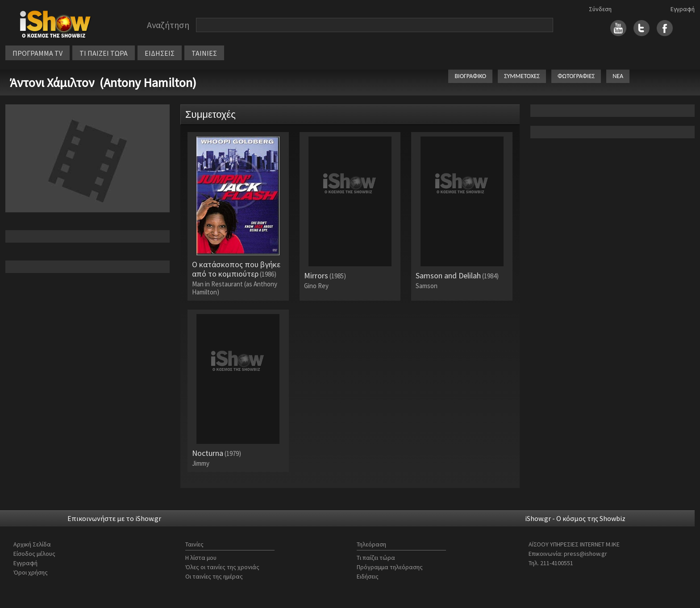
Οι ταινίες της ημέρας (214, 576)
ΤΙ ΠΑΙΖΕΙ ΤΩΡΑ (104, 53)
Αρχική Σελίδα (32, 544)
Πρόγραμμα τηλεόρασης (390, 567)
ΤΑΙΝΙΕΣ (204, 53)
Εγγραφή (683, 9)
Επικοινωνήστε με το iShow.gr (114, 518)
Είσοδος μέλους (34, 554)
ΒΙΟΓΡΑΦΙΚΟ (470, 76)
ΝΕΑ (618, 76)
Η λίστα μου (201, 558)
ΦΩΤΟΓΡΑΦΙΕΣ (576, 76)
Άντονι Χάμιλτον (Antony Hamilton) (103, 83)
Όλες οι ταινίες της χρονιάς (222, 567)
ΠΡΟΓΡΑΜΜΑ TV (37, 53)
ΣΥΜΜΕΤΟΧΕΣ (522, 76)
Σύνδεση (600, 9)
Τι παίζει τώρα (376, 558)
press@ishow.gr (585, 554)
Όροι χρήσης (31, 572)
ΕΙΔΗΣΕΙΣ (160, 53)
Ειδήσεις (368, 576)
